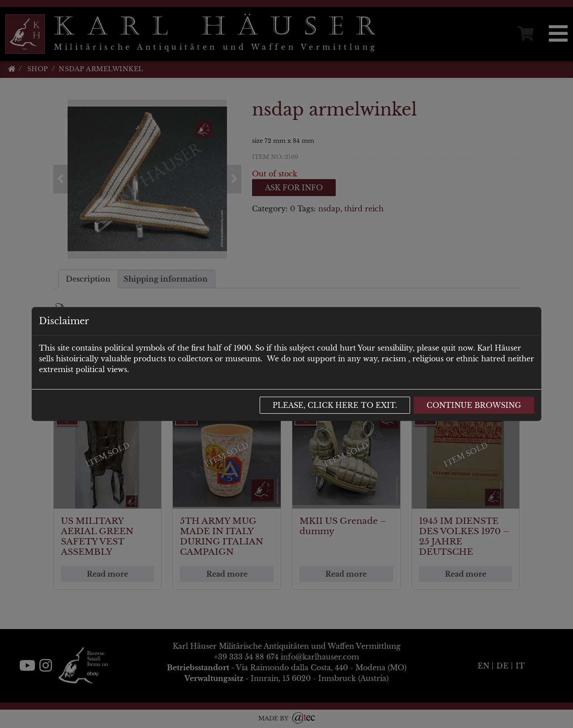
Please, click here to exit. (335, 405)
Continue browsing (474, 405)
